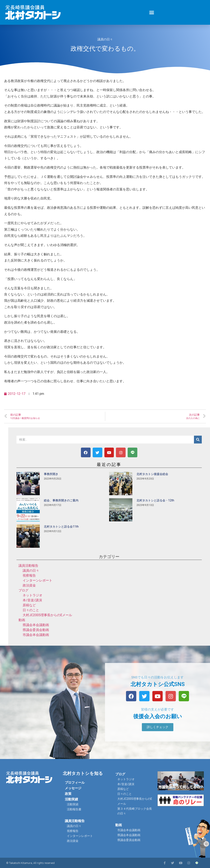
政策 (68, 794)
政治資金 (29, 585)
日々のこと (31, 610)
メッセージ (73, 788)
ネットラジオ (33, 595)
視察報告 (29, 575)
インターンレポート (37, 580)
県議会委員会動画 (36, 630)
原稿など (29, 605)
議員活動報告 (28, 566)
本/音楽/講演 (32, 600)
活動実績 (71, 799)
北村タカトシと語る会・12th (155, 500)
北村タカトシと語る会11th (61, 527)
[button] (152, 12)
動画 (22, 620)
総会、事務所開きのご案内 (61, 500)
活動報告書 (74, 809)
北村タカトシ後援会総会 (152, 474)
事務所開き (51, 474)
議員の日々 (105, 39)
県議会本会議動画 (36, 625)
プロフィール (75, 783)
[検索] (198, 440)
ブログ (23, 590)
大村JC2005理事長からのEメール (47, 615)
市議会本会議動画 (36, 635)
